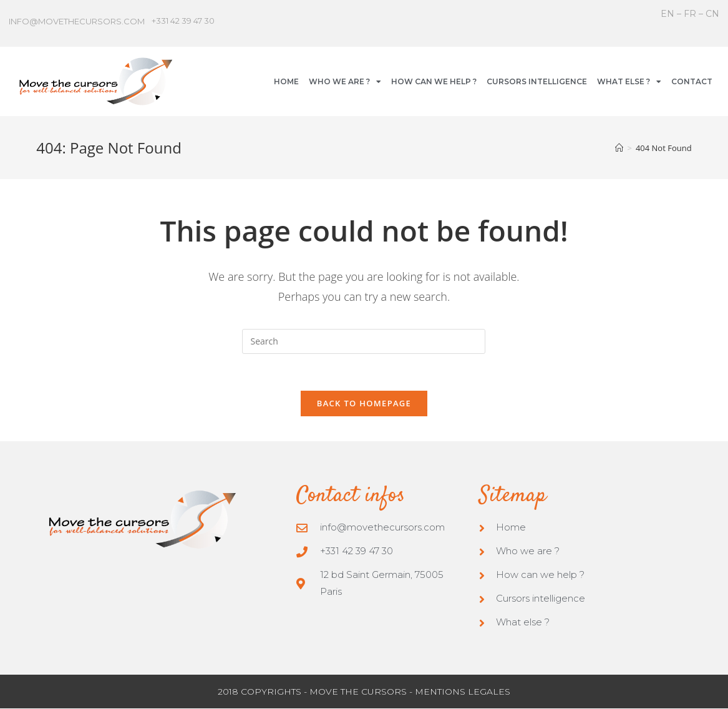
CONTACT (692, 81)
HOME (286, 81)
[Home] (619, 148)
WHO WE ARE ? (345, 82)
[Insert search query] (364, 341)
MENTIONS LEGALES (463, 692)
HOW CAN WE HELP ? (434, 81)
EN (669, 14)
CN (712, 14)
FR (690, 14)
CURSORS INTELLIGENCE (537, 81)
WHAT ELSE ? (629, 82)
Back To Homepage (364, 404)
